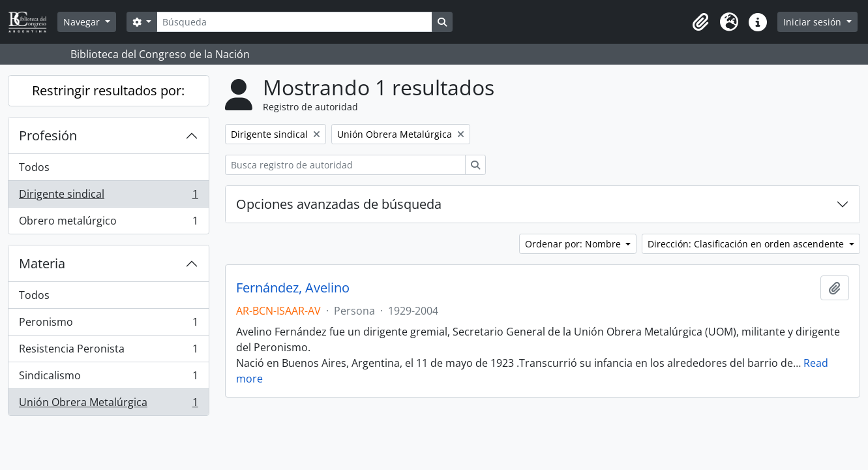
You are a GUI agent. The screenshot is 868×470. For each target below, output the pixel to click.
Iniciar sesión (814, 22)
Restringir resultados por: (108, 90)
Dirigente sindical (108, 197)
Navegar (83, 22)
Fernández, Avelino (293, 288)
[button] (700, 22)
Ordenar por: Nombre (574, 244)
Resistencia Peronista (108, 352)
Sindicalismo (108, 378)
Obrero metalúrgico (108, 223)
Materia (42, 263)
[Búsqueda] (294, 22)
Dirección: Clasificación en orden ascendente (747, 244)
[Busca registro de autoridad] (345, 165)
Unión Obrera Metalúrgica (108, 405)
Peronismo (108, 325)
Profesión (48, 135)
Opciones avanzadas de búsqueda (339, 204)
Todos (34, 167)
